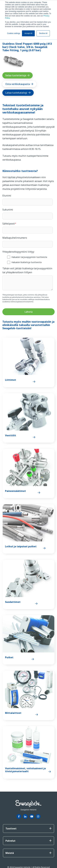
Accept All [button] (28, 33)
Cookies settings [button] (14, 33)
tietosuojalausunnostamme (22, 302)
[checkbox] (28, 260)
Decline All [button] (43, 33)
